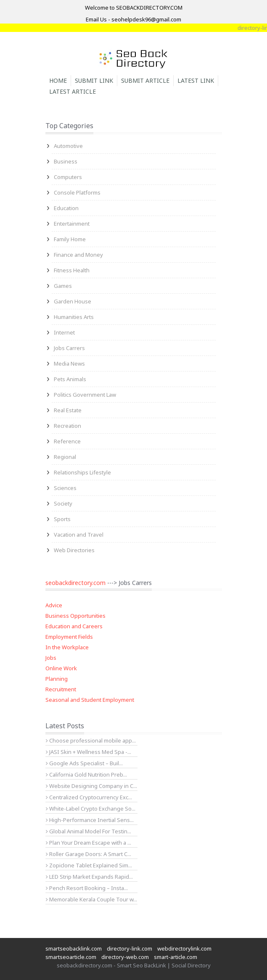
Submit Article (145, 80)
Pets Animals (70, 379)
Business (66, 161)
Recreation (67, 426)
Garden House (73, 301)
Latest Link (196, 80)
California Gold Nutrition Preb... (86, 775)
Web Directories (74, 550)
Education (66, 208)
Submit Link (94, 80)
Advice (54, 605)
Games (63, 286)
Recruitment (61, 689)
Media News (69, 364)
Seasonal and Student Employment (90, 700)
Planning (57, 679)
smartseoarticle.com (71, 957)
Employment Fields (69, 637)
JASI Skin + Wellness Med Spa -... (89, 752)
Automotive (68, 146)
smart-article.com (176, 957)
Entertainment (72, 224)
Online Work (61, 668)
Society (63, 503)
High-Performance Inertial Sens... (90, 820)
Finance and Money (78, 255)
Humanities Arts (74, 317)
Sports (62, 519)
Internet (64, 332)
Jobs (51, 658)
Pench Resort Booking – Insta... (87, 888)
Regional (65, 457)
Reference (67, 441)
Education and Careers (74, 626)
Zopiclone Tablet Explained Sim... (89, 865)
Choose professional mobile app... (91, 740)
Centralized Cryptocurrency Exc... (89, 797)
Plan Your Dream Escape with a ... (89, 843)
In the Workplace (67, 647)
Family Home (70, 239)
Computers (68, 177)
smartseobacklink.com (74, 948)
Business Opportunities (75, 616)
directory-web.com (125, 957)
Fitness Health (72, 270)
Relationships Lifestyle (82, 472)
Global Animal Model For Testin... (89, 831)
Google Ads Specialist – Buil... (84, 763)
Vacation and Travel (79, 535)
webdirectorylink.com (184, 948)
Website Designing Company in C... (91, 786)
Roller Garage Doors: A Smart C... (89, 854)
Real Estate (68, 410)
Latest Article (73, 91)
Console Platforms (77, 192)
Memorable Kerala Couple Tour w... (91, 899)
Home (58, 80)
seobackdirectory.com (75, 583)
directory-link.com (130, 948)
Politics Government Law (85, 395)
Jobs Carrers (69, 348)
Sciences (65, 488)
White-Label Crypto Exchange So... (91, 809)
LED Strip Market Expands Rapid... (89, 877)
